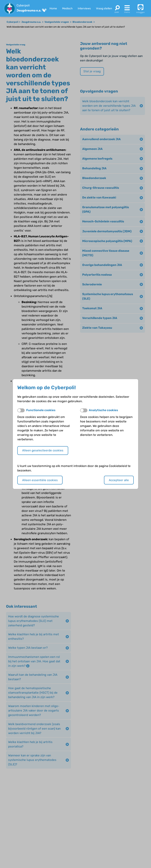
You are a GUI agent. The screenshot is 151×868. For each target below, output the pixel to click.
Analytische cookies (103, 410)
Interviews (84, 8)
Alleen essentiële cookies (40, 480)
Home (53, 8)
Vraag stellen (104, 8)
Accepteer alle (119, 480)
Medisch (67, 8)
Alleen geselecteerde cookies (43, 450)
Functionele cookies (41, 410)
